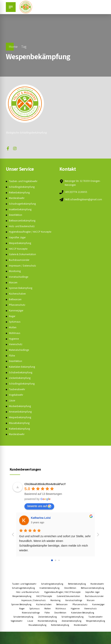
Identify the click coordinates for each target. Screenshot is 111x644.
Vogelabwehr (16, 399)
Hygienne (14, 343)
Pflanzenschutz (18, 309)
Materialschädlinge (20, 354)
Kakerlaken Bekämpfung (23, 371)
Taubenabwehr (17, 393)
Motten (13, 331)
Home (13, 47)
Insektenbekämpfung (21, 209)
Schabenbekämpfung (21, 376)
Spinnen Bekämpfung (21, 292)
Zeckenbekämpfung (20, 382)
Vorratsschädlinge (19, 281)
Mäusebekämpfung (20, 427)
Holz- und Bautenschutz (22, 226)
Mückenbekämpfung (21, 410)
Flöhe (12, 360)
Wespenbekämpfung (21, 247)
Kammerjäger (17, 315)
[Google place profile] (45, 488)
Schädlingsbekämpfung (22, 187)
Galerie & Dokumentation (23, 258)
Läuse (12, 405)
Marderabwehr (17, 198)
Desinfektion (16, 215)
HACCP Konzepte (19, 253)
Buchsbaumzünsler (20, 264)
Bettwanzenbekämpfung (23, 220)
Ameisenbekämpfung (21, 416)
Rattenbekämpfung (20, 433)
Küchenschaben (18, 298)
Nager (12, 320)
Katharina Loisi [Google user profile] (41, 522)
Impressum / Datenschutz (23, 270)
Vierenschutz (16, 348)
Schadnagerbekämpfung (23, 204)
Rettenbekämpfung (20, 192)
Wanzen (13, 287)
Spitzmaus (15, 326)
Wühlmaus (15, 337)
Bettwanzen (16, 303)
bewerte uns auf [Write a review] (39, 510)
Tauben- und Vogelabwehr (24, 181)
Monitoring (15, 275)
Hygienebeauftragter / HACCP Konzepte (35, 600)
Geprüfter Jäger (18, 241)
